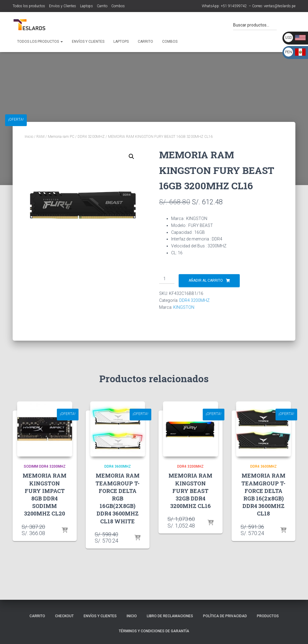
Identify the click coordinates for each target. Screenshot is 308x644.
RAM (40, 137)
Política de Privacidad (225, 616)
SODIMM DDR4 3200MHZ (45, 466)
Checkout (64, 616)
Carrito (102, 6)
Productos (268, 616)
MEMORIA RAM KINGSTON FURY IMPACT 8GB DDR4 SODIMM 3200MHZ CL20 (45, 494)
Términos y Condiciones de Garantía (154, 631)
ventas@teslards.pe (280, 6)
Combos (118, 6)
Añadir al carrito (206, 280)
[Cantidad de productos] (167, 279)
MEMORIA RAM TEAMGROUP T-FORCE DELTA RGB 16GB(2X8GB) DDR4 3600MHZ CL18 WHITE (117, 498)
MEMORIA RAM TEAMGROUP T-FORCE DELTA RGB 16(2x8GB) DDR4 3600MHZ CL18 (263, 494)
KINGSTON (184, 307)
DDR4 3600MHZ (118, 466)
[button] (131, 156)
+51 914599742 (234, 6)
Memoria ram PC (61, 137)
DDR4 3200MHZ (91, 137)
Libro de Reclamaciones (170, 616)
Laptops (86, 6)
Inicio (29, 137)
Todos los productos (29, 6)
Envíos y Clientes (63, 6)
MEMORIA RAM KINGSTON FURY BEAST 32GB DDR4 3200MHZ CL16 (190, 491)
